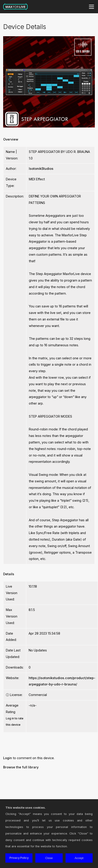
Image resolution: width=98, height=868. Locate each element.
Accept (79, 858)
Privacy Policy (19, 858)
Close (49, 858)
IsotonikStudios (41, 169)
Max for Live (16, 7)
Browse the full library (21, 767)
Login (8, 758)
